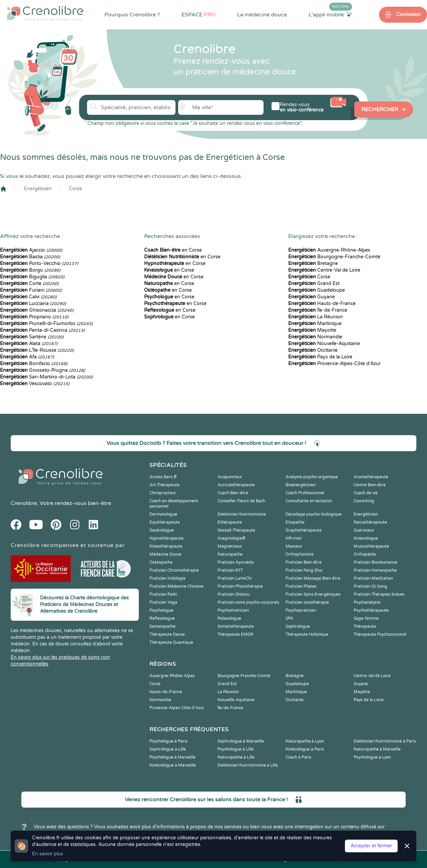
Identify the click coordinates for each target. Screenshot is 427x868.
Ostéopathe (161, 562)
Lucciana (33, 304)
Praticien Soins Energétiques (313, 594)
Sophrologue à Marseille (241, 741)
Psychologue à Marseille (172, 757)
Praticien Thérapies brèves (379, 594)
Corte (29, 283)
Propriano (34, 317)
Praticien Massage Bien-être (313, 578)
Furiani (31, 290)
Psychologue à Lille (236, 749)
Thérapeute (365, 626)
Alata (29, 344)
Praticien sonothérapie (307, 602)
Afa (27, 357)
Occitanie (313, 350)
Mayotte (312, 330)
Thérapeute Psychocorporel (380, 634)
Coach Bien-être (233, 493)
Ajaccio (31, 250)
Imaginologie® (232, 538)
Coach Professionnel (305, 493)
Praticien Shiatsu (234, 594)
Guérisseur (364, 530)
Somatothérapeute (236, 626)
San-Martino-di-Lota (46, 377)
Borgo (30, 270)
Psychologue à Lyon (372, 757)
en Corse (173, 250)
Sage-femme (366, 618)
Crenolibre (24, 503)
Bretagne (313, 263)
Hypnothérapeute (166, 538)
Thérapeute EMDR (236, 634)
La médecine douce (262, 15)
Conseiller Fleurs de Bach (241, 501)
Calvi (28, 297)
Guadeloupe (317, 290)
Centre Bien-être (370, 485)
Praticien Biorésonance (375, 562)
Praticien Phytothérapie (240, 586)
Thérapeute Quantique (171, 642)
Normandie (315, 337)
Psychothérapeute (371, 610)
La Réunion (316, 317)
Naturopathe (230, 554)
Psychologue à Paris (168, 741)
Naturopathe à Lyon (305, 741)
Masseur (294, 546)
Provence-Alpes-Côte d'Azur (334, 364)
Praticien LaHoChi (235, 578)
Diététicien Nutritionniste (242, 514)
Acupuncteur (230, 477)
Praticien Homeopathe (375, 570)
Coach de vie (366, 493)
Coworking (364, 501)
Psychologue (161, 610)
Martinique (315, 324)
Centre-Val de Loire (324, 270)
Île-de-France (318, 310)
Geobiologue (162, 530)
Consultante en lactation (309, 501)
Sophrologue (298, 626)
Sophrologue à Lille (168, 749)
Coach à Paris (298, 757)
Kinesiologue (366, 538)
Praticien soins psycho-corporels (248, 602)
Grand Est (314, 283)
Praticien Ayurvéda (236, 562)
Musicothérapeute (371, 546)
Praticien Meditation (373, 578)
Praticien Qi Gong (370, 586)
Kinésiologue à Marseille (173, 765)
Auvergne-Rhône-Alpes (329, 250)
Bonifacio (34, 364)
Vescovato (35, 384)
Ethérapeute (230, 522)
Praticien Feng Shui (304, 570)
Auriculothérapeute (236, 485)
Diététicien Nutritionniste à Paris (385, 741)
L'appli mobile (330, 14)
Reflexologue (162, 618)
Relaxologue (229, 618)
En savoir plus (48, 854)
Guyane (312, 297)
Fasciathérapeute (370, 522)
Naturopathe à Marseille (377, 749)
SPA (289, 618)
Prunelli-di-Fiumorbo (46, 324)
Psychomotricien (233, 610)
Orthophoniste (300, 554)
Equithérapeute (165, 522)
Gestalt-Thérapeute (236, 530)
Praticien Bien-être (304, 562)
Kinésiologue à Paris (305, 749)
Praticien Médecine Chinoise (176, 586)
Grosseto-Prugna (43, 370)
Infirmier (294, 538)
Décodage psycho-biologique (314, 514)
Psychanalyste (367, 602)
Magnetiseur (230, 546)
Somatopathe (162, 626)
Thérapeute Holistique (307, 634)
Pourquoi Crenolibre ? (132, 15)
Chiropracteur (163, 493)
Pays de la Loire (320, 357)
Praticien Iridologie (167, 578)
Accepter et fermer (371, 846)
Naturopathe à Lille (236, 757)
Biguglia (32, 277)
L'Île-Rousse (37, 350)
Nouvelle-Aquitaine (324, 344)
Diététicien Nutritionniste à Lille (248, 765)
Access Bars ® (163, 477)
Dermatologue (163, 514)
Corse (76, 189)
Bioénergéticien (301, 485)
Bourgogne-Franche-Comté (334, 257)
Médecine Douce (165, 554)
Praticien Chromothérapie (174, 570)
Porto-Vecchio (39, 263)
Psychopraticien (301, 610)
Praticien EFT (230, 570)
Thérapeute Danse (167, 634)
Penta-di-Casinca (42, 330)
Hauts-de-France (322, 304)
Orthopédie (365, 554)
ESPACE (198, 15)
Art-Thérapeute (164, 485)
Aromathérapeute (371, 477)
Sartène (32, 337)
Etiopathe (295, 522)
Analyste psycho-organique (312, 477)
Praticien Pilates (301, 586)
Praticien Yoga (163, 602)
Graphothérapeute (304, 530)
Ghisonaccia (37, 310)
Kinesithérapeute (166, 546)
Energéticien (38, 189)
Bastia (30, 257)
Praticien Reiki (163, 594)
